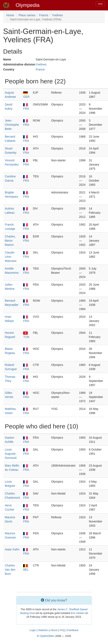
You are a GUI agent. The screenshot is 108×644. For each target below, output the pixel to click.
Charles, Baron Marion (10, 241)
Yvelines (57, 15)
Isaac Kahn (12, 549)
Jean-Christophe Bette (12, 125)
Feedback (73, 630)
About (54, 630)
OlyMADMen (47, 636)
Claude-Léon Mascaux (11, 257)
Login (33, 630)
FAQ (62, 630)
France (44, 15)
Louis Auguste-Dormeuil (11, 454)
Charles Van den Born (10, 570)
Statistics (43, 630)
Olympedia (28, 5)
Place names (27, 15)
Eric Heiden (78, 613)
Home (10, 15)
